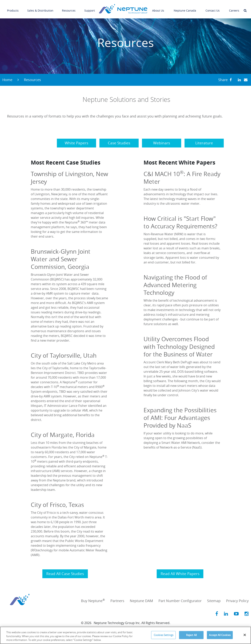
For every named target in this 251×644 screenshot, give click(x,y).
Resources (69, 8)
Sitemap (214, 601)
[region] (125, 635)
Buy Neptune (93, 601)
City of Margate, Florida (63, 435)
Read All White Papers (180, 574)
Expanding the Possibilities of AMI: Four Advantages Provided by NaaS (180, 418)
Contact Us (213, 8)
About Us (158, 8)
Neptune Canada (185, 8)
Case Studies (119, 143)
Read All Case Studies (65, 574)
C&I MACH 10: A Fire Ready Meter (182, 178)
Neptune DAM (141, 601)
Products (13, 8)
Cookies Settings (164, 635)
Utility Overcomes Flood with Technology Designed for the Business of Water (179, 347)
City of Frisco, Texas (57, 505)
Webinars (162, 143)
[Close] (245, 635)
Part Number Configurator (180, 601)
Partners (117, 601)
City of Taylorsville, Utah (64, 355)
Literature (204, 143)
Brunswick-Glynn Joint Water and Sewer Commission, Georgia (61, 259)
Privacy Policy (237, 601)
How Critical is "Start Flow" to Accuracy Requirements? (180, 222)
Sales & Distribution (40, 8)
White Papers (76, 143)
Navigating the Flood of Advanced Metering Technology (175, 285)
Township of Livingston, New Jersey (69, 178)
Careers (234, 8)
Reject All (191, 635)
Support (90, 8)
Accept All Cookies (220, 635)
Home (7, 80)
